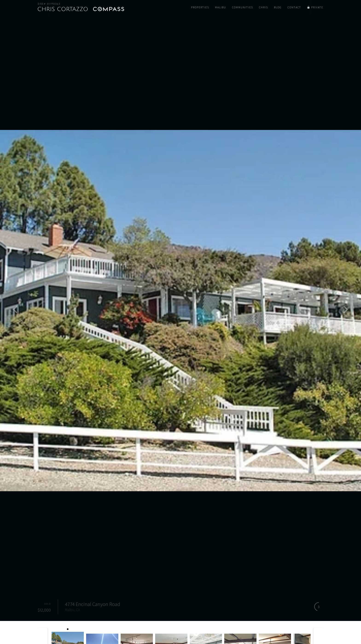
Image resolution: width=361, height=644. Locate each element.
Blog (278, 7)
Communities (243, 7)
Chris (263, 7)
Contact (294, 7)
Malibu (221, 7)
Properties (200, 7)
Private (317, 7)
